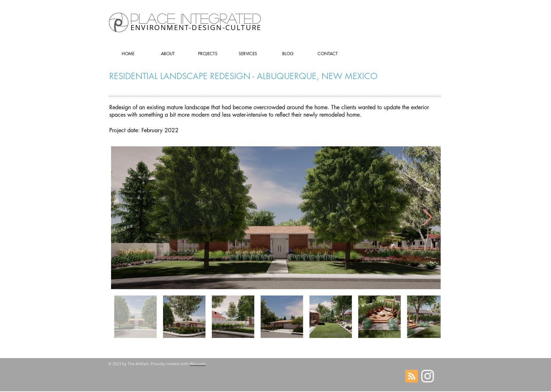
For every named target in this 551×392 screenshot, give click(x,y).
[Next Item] (427, 218)
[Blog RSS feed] (412, 376)
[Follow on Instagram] (428, 376)
